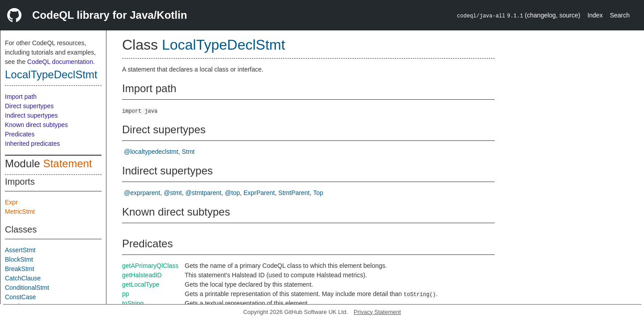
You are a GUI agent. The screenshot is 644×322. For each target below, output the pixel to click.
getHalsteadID (142, 275)
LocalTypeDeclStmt (51, 74)
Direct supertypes (29, 106)
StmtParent (294, 193)
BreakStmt (19, 269)
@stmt (173, 193)
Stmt (188, 152)
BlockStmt (19, 259)
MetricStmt (20, 212)
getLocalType (141, 284)
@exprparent (142, 193)
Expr (11, 202)
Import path (21, 97)
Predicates (20, 134)
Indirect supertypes (31, 115)
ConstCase (20, 297)
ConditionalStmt (27, 288)
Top (318, 193)
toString (133, 303)
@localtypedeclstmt (151, 152)
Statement (67, 163)
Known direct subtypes (36, 125)
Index (595, 15)
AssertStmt (20, 250)
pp (126, 294)
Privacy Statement (377, 312)
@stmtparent (203, 193)
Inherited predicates (32, 144)
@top (233, 193)
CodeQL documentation (60, 62)
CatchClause (23, 278)
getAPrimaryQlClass (150, 266)
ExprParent (259, 193)
